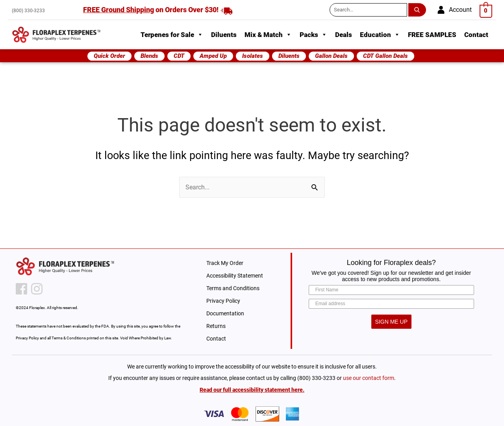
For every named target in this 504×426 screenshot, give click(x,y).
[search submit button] (418, 10)
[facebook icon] (21, 289)
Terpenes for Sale (172, 35)
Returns (216, 326)
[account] (454, 10)
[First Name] (391, 290)
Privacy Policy (223, 301)
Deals (344, 35)
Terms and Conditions (233, 288)
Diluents (224, 35)
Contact (476, 35)
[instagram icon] (37, 289)
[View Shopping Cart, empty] (486, 10)
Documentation (225, 313)
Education (380, 35)
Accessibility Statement (235, 276)
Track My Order (225, 263)
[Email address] (391, 304)
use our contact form (369, 378)
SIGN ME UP (391, 322)
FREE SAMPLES (432, 35)
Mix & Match (268, 35)
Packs (313, 35)
